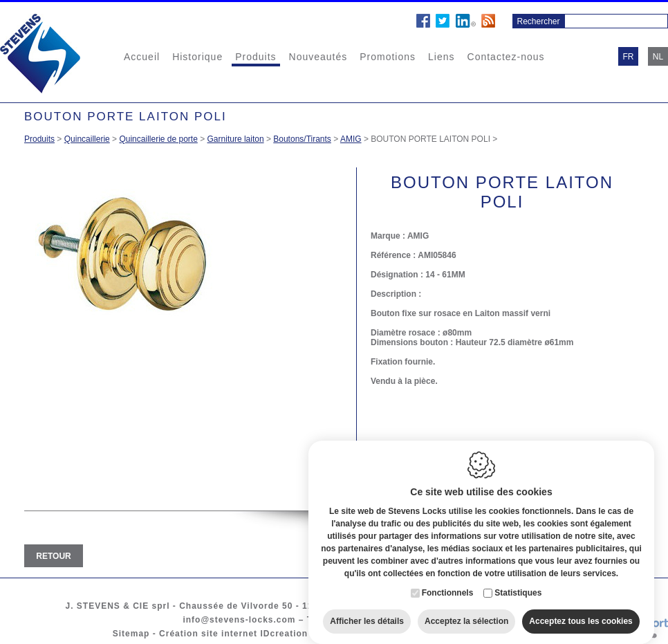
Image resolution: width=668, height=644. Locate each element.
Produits (256, 57)
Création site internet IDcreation (233, 634)
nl (658, 57)
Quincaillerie (87, 139)
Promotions (388, 57)
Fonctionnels (448, 588)
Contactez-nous (506, 57)
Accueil (142, 57)
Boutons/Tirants (302, 139)
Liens (441, 57)
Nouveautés (318, 57)
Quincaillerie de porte (158, 139)
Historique (197, 57)
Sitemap (131, 634)
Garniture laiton (236, 139)
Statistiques (518, 588)
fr (629, 57)
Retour (53, 556)
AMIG (351, 139)
